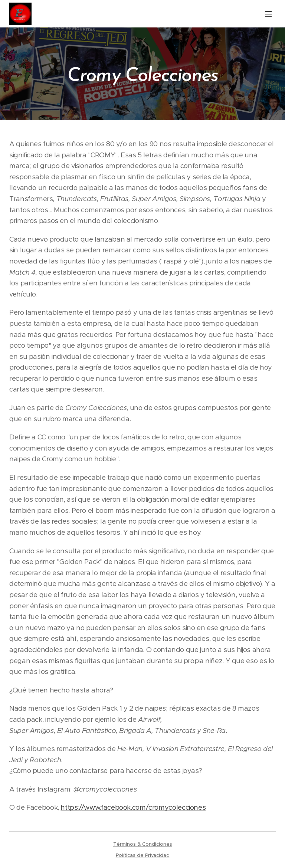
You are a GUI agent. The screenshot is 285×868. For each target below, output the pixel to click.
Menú (268, 14)
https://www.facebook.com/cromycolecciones (133, 807)
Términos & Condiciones (143, 844)
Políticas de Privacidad (143, 855)
